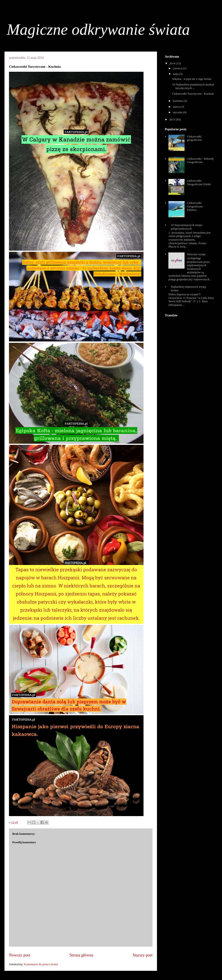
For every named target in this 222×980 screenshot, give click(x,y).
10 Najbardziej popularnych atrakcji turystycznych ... (193, 86)
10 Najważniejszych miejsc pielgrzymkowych (187, 227)
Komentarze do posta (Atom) (41, 964)
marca (177, 107)
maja (176, 74)
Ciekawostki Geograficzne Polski (199, 182)
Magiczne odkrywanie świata (98, 29)
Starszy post (143, 955)
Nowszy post (20, 955)
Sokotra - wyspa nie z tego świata (192, 79)
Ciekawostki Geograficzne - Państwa (196, 206)
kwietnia (178, 101)
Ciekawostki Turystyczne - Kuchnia (193, 94)
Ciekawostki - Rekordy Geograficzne (200, 160)
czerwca (178, 68)
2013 (173, 119)
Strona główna (81, 955)
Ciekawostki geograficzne (194, 138)
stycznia (178, 112)
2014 (173, 63)
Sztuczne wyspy (196, 254)
